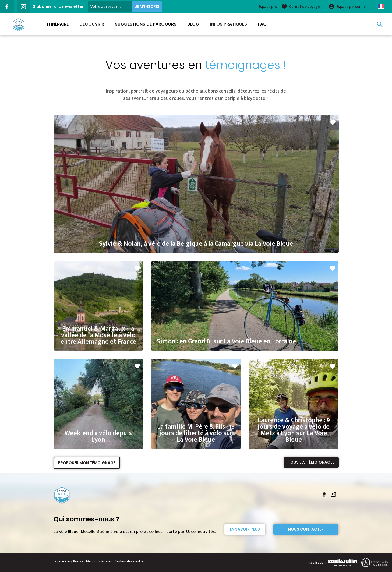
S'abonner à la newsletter (58, 6)
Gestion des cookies (130, 561)
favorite (333, 122)
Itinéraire (58, 24)
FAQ (262, 24)
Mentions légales (99, 561)
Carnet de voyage (305, 7)
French (381, 6)
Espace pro (268, 7)
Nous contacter (306, 529)
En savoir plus (245, 529)
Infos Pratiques (228, 24)
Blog (193, 24)
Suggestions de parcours (146, 24)
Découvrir (92, 24)
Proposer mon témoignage (87, 463)
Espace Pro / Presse (68, 561)
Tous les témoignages (311, 462)
